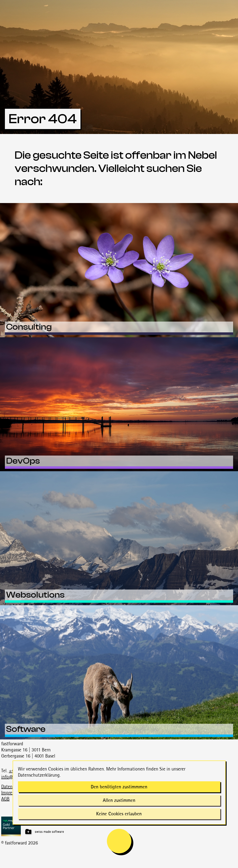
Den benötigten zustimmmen (119, 787)
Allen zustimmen (119, 800)
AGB (5, 799)
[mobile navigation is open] (119, 841)
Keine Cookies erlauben (119, 814)
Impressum (11, 793)
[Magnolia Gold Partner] (120, 826)
